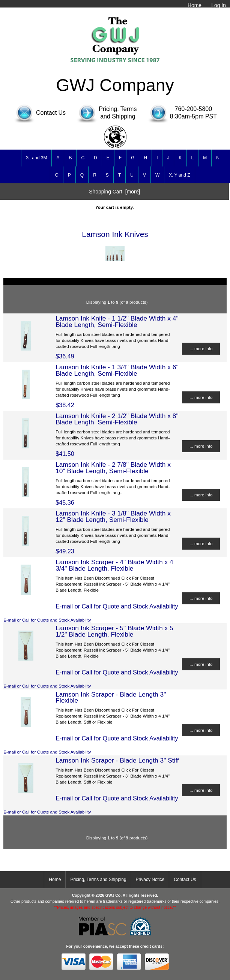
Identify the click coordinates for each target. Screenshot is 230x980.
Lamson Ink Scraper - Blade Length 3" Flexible (111, 697)
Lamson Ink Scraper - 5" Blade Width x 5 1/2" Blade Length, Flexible (114, 631)
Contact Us (185, 880)
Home (195, 5)
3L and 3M (36, 158)
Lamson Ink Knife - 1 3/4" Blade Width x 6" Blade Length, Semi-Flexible (117, 370)
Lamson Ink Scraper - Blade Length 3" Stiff (117, 760)
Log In (219, 5)
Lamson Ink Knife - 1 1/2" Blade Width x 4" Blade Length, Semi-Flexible (117, 321)
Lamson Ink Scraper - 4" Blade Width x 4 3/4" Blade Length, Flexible (114, 565)
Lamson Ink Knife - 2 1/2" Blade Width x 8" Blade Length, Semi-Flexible (117, 419)
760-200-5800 (194, 109)
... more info (201, 348)
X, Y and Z (179, 175)
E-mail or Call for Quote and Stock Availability (47, 620)
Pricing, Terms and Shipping (98, 880)
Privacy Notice (150, 880)
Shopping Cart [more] (114, 192)
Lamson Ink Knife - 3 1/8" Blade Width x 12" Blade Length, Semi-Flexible (113, 516)
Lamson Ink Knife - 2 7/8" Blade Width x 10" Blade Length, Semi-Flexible (113, 468)
